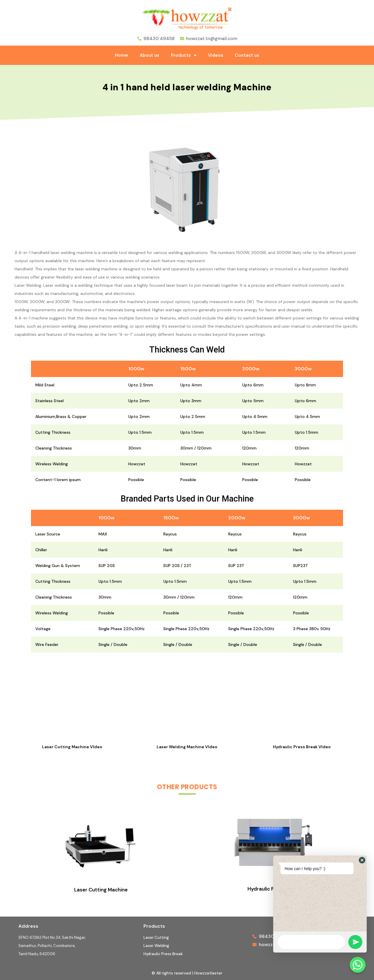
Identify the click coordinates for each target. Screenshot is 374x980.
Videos (216, 55)
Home (121, 55)
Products (184, 55)
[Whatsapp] (358, 965)
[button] (362, 860)
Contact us (247, 55)
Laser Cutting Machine (101, 890)
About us (149, 55)
